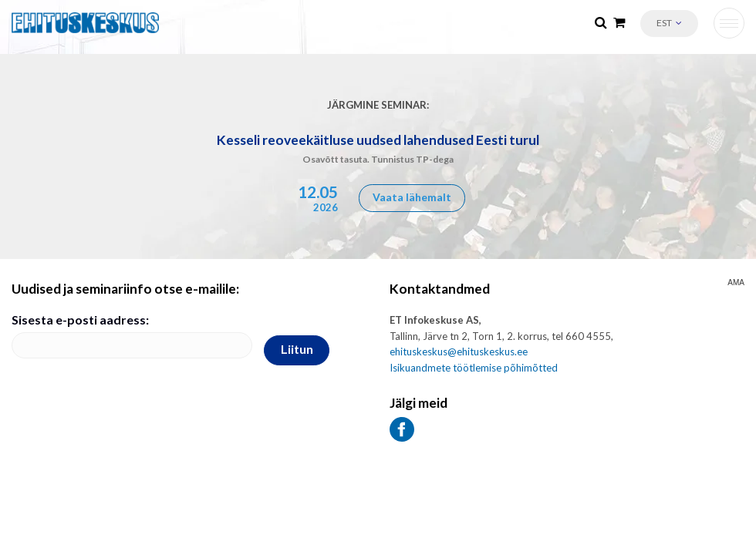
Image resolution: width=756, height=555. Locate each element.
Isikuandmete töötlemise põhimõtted (474, 368)
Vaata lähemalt (412, 197)
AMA (736, 283)
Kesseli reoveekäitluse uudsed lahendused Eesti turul (378, 140)
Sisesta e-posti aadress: (80, 320)
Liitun (297, 349)
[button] (669, 24)
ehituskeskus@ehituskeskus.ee (459, 351)
